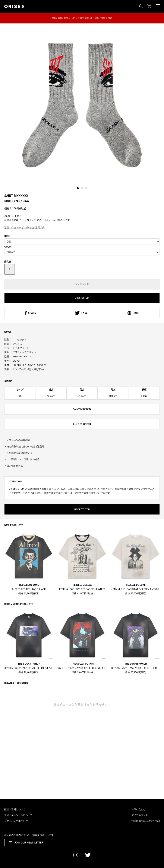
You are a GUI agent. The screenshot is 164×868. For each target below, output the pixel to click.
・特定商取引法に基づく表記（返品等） (25, 447)
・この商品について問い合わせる (22, 459)
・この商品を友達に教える (18, 453)
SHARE (30, 313)
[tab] (79, 189)
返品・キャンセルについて (18, 815)
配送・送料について (15, 809)
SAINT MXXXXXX (16, 196)
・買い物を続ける (14, 466)
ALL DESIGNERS (82, 424)
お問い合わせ (82, 298)
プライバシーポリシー (16, 821)
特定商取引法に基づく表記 (146, 821)
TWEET (82, 313)
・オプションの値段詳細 (17, 440)
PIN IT (133, 313)
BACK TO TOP (82, 509)
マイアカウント (140, 815)
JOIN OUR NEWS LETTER (29, 843)
